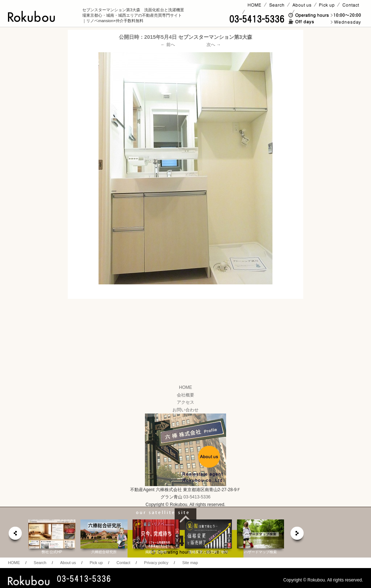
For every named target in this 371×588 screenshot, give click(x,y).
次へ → (214, 45)
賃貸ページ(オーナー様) (268, 12)
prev (15, 535)
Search (40, 563)
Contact (124, 563)
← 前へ (168, 45)
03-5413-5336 (197, 497)
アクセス (185, 402)
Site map (190, 563)
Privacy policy (156, 563)
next (297, 535)
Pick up (96, 563)
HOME (185, 387)
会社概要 (185, 395)
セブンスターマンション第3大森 (215, 37)
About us (68, 563)
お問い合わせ (185, 410)
